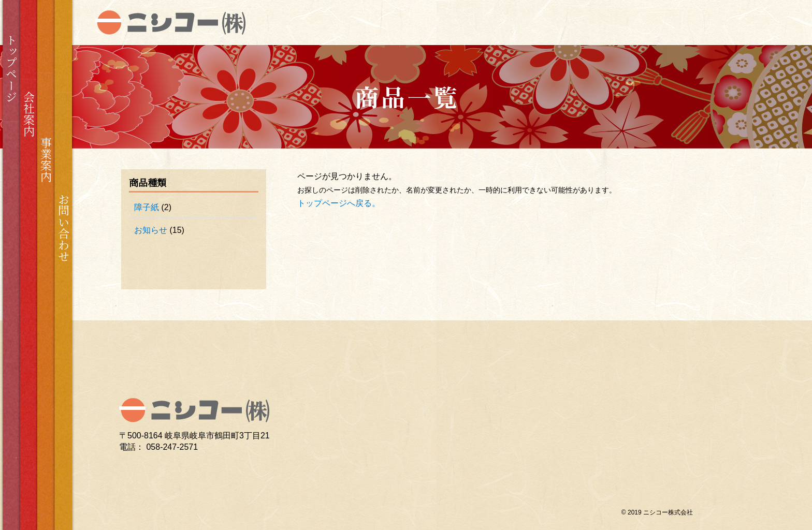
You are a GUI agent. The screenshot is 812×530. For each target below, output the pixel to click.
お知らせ (151, 230)
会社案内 (29, 114)
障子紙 (147, 207)
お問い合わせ (63, 228)
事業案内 (46, 159)
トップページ (12, 68)
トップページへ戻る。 (339, 203)
